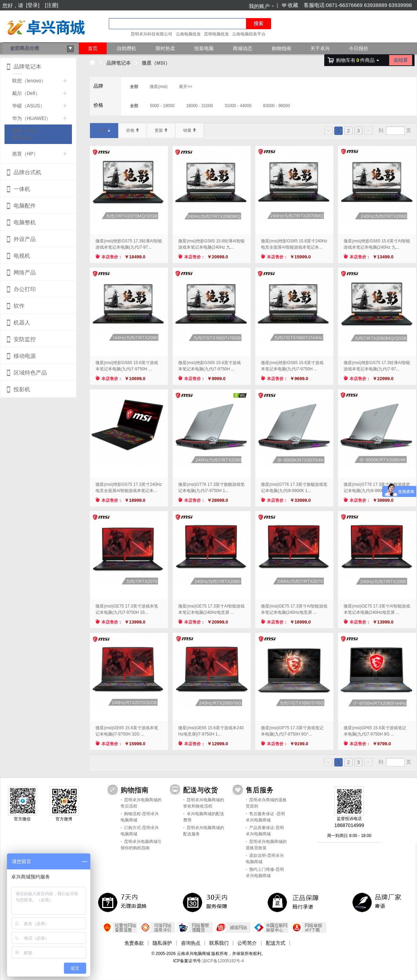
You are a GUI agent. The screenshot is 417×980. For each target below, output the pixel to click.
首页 (93, 48)
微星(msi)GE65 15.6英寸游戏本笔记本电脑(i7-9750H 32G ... (127, 731)
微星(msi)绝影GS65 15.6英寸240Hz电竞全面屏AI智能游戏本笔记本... (294, 244)
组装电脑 (204, 48)
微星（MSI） (156, 63)
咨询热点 (191, 943)
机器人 (22, 323)
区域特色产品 (30, 373)
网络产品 (25, 272)
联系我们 (219, 943)
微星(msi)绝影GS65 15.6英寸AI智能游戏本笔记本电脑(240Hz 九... (377, 244)
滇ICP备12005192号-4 (223, 961)
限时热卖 (165, 48)
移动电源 (25, 356)
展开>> (186, 87)
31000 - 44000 (238, 106)
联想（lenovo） (29, 81)
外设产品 (25, 239)
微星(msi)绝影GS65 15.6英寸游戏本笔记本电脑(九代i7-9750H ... (127, 366)
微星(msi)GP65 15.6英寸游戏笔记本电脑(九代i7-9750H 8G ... (375, 731)
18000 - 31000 (199, 106)
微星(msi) (159, 87)
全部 (134, 87)
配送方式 (276, 943)
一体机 (22, 189)
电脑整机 (25, 222)
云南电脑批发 (188, 34)
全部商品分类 (42, 49)
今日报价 (359, 48)
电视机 (22, 256)
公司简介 (247, 943)
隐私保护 (162, 943)
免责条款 (134, 943)
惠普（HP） (25, 154)
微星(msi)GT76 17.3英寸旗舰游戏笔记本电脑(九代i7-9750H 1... (211, 488)
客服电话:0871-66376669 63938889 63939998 (358, 5)
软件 (19, 306)
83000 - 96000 (276, 106)
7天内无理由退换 (124, 902)
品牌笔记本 (118, 63)
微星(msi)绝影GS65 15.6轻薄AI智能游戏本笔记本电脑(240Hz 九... (211, 244)
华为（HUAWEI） (31, 118)
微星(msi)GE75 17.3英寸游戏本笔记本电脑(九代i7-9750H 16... (127, 609)
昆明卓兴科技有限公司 (152, 34)
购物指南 (281, 48)
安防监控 (25, 339)
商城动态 (243, 48)
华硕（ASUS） (28, 106)
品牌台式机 (27, 172)
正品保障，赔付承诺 (293, 902)
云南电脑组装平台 (249, 34)
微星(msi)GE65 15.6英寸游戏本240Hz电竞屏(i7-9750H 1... (211, 731)
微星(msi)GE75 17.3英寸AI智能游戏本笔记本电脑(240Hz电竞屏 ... (211, 609)
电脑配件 (25, 206)
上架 (104, 130)
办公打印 (25, 289)
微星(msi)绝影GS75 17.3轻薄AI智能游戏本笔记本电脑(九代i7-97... (129, 244)
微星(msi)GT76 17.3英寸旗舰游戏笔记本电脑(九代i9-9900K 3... (377, 488)
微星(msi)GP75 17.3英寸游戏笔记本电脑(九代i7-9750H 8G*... (292, 731)
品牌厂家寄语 (378, 902)
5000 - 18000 (162, 106)
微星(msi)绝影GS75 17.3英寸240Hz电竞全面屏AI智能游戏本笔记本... (129, 488)
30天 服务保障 (208, 902)
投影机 (22, 389)
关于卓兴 (320, 48)
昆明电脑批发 (216, 34)
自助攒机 (126, 48)
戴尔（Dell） (26, 93)
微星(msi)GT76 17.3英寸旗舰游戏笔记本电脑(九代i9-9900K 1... (294, 488)
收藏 (289, 5)
